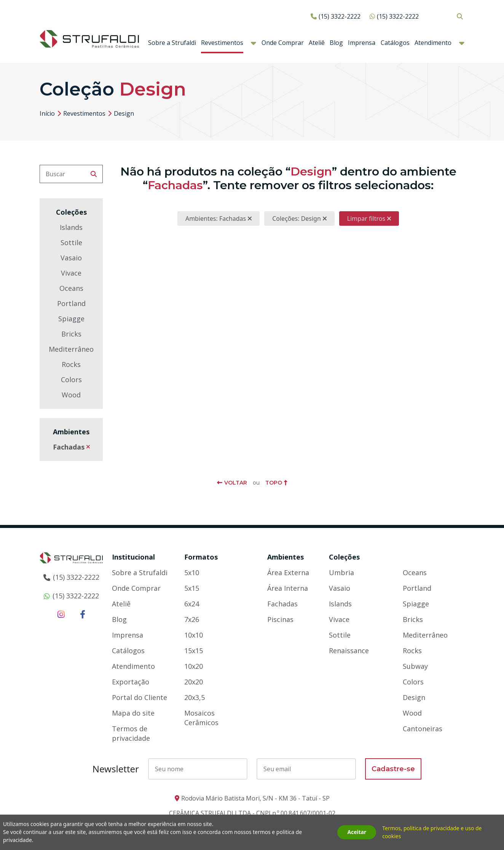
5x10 (192, 573)
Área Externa (288, 573)
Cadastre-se (393, 769)
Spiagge (71, 319)
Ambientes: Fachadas (216, 218)
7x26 (192, 619)
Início (47, 113)
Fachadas (69, 447)
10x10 (194, 635)
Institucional (133, 557)
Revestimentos (222, 43)
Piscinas (280, 619)
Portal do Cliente (140, 697)
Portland (71, 303)
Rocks (71, 364)
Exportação (131, 682)
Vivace (71, 273)
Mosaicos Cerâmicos (201, 718)
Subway (415, 666)
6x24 (192, 604)
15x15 (194, 651)
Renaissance (349, 651)
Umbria (341, 573)
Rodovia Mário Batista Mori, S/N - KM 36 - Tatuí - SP (255, 798)
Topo (274, 483)
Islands (71, 227)
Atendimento (433, 43)
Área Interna (288, 588)
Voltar (236, 483)
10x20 (194, 666)
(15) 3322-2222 (340, 16)
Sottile (71, 242)
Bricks (71, 334)
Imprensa (362, 43)
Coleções (344, 557)
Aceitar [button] (357, 832)
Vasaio (71, 258)
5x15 (192, 588)
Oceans (71, 288)
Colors (71, 380)
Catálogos (395, 43)
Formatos (201, 557)
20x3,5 (195, 697)
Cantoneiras (423, 729)
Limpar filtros (366, 218)
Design (414, 697)
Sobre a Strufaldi (172, 43)
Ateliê (317, 43)
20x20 (194, 682)
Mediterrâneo (71, 349)
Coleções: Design (297, 218)
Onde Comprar (283, 43)
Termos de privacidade (131, 733)
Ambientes (285, 557)
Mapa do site (133, 713)
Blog (336, 43)
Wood (71, 395)
